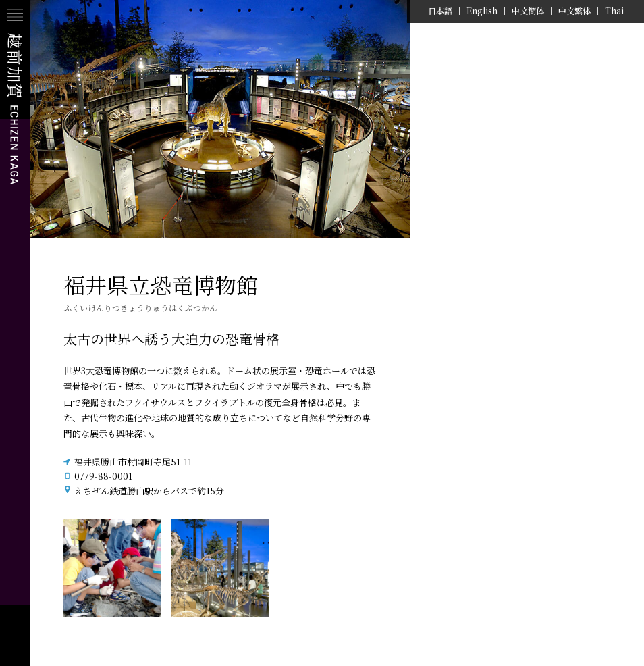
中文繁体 (574, 11)
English (482, 11)
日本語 (440, 11)
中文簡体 (528, 11)
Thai (614, 11)
